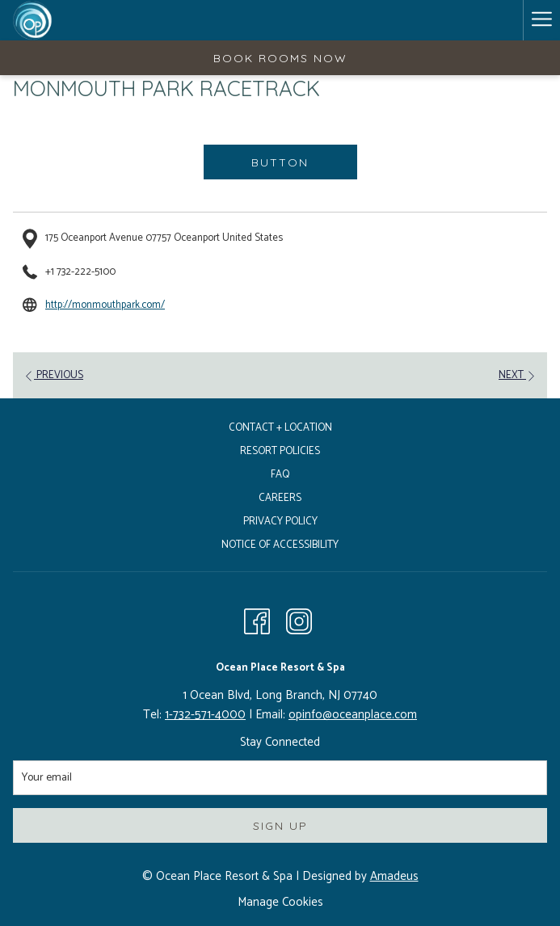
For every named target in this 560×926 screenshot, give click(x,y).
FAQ (280, 475)
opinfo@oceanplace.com (353, 715)
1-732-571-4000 (205, 715)
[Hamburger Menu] (541, 20)
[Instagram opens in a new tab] (299, 621)
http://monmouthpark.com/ (105, 305)
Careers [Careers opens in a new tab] (280, 498)
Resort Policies (280, 451)
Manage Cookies (280, 903)
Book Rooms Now (280, 58)
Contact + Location (280, 428)
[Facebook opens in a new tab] (257, 621)
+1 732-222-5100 (80, 272)
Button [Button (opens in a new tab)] (280, 162)
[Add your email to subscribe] (280, 778)
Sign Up (280, 826)
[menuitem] (280, 430)
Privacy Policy (280, 522)
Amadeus (394, 876)
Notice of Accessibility (280, 545)
